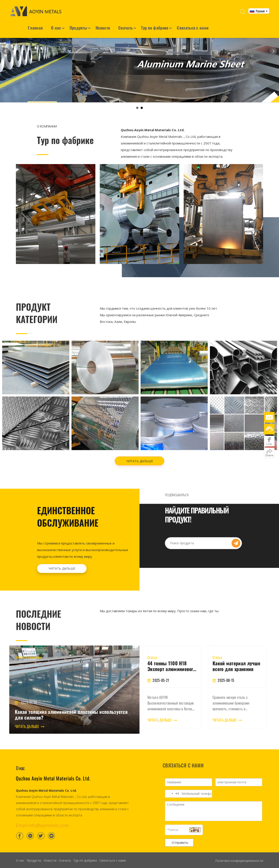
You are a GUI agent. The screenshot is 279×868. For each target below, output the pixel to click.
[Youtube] (51, 830)
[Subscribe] (236, 537)
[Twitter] (41, 830)
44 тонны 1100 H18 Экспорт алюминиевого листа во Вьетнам (223, 660)
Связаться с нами (193, 28)
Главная (35, 28)
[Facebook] (20, 830)
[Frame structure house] (139, 208)
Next (273, 48)
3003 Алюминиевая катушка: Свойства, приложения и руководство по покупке (168, 660)
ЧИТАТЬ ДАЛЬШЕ (140, 455)
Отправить (180, 837)
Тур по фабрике (155, 28)
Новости (103, 28)
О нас (56, 28)
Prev (6, 48)
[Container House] (56, 208)
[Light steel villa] (223, 208)
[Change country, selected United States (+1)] (172, 788)
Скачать (125, 28)
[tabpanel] (168, 682)
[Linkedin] (30, 830)
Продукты (78, 28)
